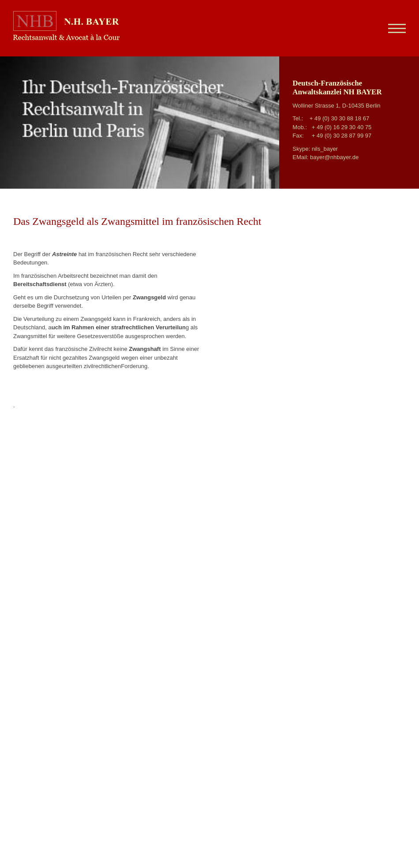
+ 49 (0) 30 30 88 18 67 (340, 118)
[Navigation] (394, 28)
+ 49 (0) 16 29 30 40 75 (342, 127)
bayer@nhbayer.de (334, 157)
